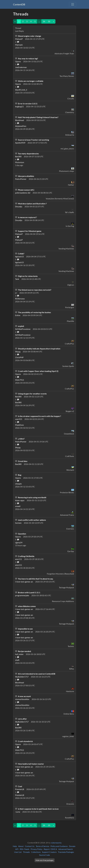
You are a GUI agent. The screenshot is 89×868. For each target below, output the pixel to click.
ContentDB (19, 4)
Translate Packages (66, 852)
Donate (72, 846)
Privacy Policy (37, 849)
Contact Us (30, 846)
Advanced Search (66, 849)
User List (18, 852)
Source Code (44, 855)
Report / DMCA (50, 849)
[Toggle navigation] (73, 4)
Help (15, 846)
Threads (26, 852)
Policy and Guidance (59, 846)
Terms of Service (42, 846)
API (17, 849)
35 (49, 21)
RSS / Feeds (25, 849)
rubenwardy (56, 843)
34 (44, 21)
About (21, 846)
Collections (36, 852)
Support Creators (49, 852)
